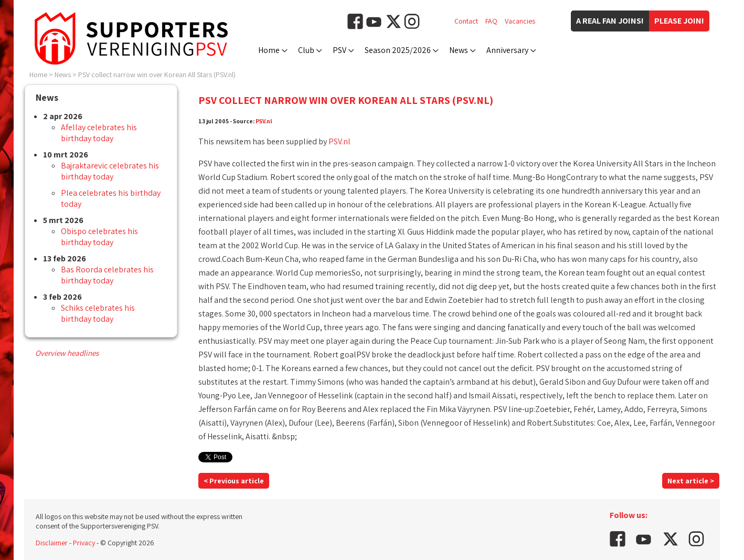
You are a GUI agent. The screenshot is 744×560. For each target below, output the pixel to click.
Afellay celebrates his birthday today (99, 133)
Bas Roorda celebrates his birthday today (107, 275)
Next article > (691, 481)
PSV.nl (264, 121)
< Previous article (234, 481)
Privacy (84, 543)
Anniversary (507, 50)
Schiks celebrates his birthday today (98, 313)
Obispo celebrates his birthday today (99, 237)
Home (269, 50)
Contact (466, 21)
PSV (339, 50)
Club (306, 50)
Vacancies (520, 21)
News (459, 50)
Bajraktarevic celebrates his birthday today (110, 171)
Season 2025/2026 (398, 50)
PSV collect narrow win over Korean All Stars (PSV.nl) (157, 75)
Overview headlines (67, 353)
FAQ (491, 21)
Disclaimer (52, 543)
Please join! (679, 21)
